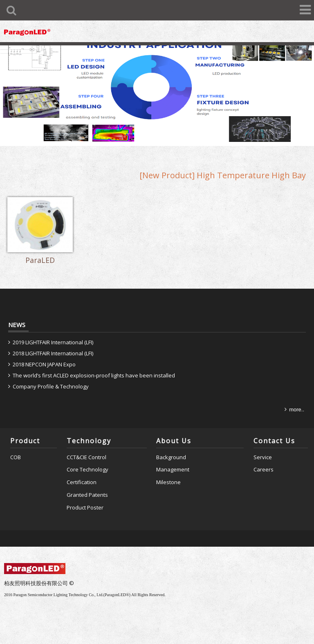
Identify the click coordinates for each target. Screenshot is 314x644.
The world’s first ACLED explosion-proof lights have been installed (94, 375)
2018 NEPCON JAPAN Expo (44, 364)
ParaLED (40, 260)
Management (173, 469)
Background (171, 457)
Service (263, 457)
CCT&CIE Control (86, 457)
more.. (297, 410)
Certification (82, 482)
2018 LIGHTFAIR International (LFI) (53, 353)
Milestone (168, 482)
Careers (264, 469)
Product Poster (85, 507)
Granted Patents (87, 495)
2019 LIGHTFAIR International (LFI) (53, 342)
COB (16, 457)
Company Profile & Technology (51, 386)
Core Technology (87, 469)
